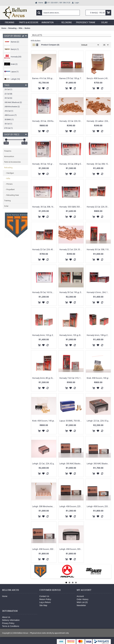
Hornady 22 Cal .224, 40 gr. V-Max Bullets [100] (44, 250)
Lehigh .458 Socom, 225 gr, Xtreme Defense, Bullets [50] (71, 506)
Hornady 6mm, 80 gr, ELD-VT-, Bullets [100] (44, 378)
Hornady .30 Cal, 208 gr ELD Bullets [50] (71, 164)
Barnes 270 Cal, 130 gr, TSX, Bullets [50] (71, 78)
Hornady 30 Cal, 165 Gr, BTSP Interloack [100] (44, 292)
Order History (83, 599)
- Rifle (7, 178)
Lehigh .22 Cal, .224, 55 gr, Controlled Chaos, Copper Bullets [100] (99, 421)
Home (5, 596)
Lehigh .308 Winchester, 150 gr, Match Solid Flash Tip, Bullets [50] (44, 506)
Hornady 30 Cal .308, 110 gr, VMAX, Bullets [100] (99, 250)
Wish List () (82, 602)
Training (7, 201)
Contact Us (44, 596)
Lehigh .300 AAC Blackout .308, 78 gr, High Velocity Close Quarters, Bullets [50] (71, 464)
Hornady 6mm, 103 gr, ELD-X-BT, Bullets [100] (44, 335)
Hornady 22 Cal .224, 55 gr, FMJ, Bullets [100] (71, 250)
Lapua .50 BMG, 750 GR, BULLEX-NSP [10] (71, 421)
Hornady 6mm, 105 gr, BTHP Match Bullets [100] (71, 335)
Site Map (43, 605)
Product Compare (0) (50, 45)
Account (80, 596)
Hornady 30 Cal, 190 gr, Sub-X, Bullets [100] (71, 292)
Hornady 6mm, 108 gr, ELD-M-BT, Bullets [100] (99, 335)
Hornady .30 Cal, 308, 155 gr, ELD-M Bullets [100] (99, 164)
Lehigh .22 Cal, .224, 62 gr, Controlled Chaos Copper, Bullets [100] (44, 464)
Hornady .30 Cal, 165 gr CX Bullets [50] (44, 164)
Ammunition (9, 156)
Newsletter (81, 605)
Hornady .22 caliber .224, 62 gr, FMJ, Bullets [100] (99, 121)
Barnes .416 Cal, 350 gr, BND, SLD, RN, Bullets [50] (44, 78)
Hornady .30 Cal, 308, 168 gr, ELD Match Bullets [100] (44, 207)
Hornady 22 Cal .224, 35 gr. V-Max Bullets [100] (99, 207)
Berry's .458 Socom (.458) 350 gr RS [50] (99, 78)
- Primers (8, 184)
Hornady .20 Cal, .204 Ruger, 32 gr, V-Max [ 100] (44, 121)
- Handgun (9, 173)
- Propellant (9, 189)
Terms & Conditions (11, 626)
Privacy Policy (8, 623)
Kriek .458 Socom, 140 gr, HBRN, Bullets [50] (99, 378)
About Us (6, 617)
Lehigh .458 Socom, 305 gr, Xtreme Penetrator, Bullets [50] (71, 549)
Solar (6, 206)
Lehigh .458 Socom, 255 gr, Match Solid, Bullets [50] (99, 506)
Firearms (8, 151)
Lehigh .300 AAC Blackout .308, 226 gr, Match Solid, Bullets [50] (99, 464)
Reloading (8, 168)
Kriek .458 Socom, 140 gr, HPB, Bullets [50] (44, 421)
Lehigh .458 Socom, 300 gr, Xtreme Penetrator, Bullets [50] (44, 549)
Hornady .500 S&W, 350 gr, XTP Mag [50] (71, 207)
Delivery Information (11, 620)
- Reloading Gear (12, 195)
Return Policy (45, 599)
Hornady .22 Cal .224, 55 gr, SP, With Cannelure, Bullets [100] (71, 121)
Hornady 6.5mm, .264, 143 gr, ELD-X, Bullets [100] (99, 292)
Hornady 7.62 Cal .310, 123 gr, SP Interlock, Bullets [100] (71, 378)
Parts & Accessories (12, 162)
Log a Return (45, 602)
